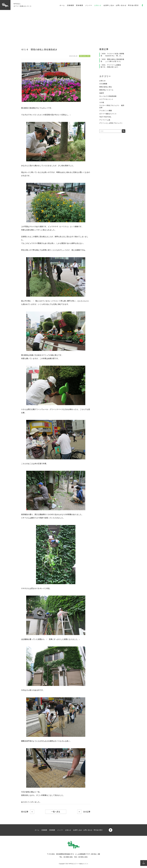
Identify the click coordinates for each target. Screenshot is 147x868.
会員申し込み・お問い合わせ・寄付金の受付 (121, 5)
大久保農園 (103, 84)
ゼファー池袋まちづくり (108, 114)
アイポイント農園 (106, 111)
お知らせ (98, 5)
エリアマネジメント (106, 99)
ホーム (62, 5)
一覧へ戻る (56, 812)
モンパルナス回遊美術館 (108, 96)
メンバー (89, 5)
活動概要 (70, 5)
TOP (144, 864)
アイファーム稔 (105, 120)
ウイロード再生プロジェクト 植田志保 (112, 106)
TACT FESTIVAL (105, 117)
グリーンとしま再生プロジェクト (111, 123)
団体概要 (80, 5)
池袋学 (102, 93)
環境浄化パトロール (106, 90)
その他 (102, 102)
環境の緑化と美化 (106, 87)
